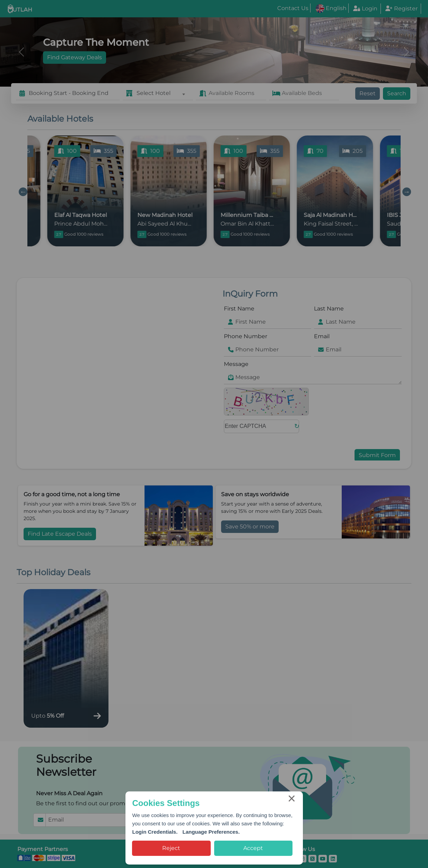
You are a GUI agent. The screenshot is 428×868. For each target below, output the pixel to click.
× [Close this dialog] (292, 800)
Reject (171, 848)
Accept (253, 848)
